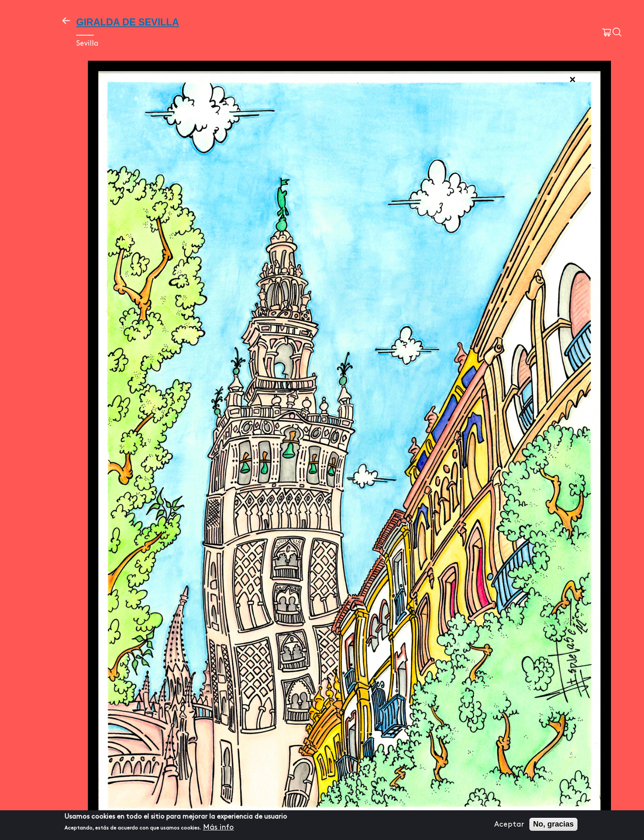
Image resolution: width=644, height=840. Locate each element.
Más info (218, 828)
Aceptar (509, 824)
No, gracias (553, 825)
